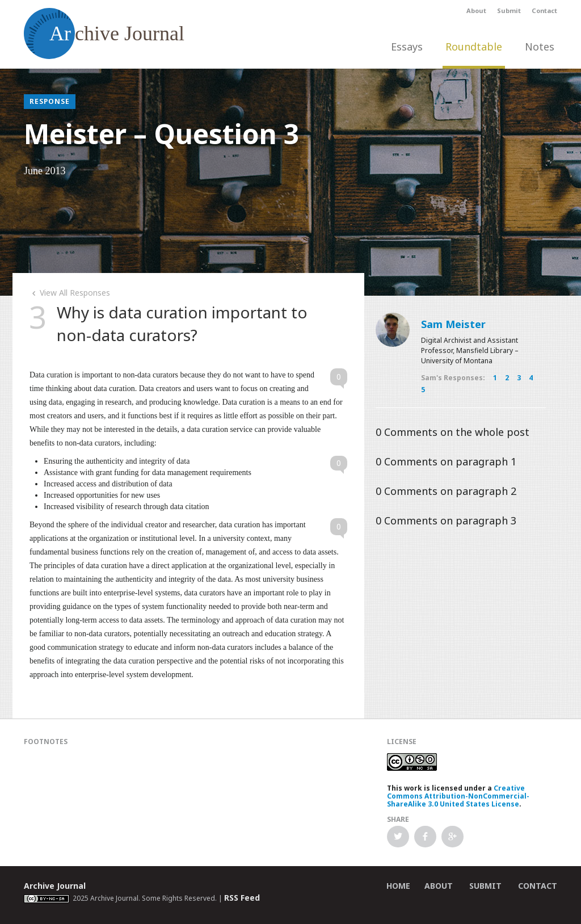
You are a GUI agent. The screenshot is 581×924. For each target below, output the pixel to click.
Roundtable (474, 47)
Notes (540, 47)
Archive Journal (55, 886)
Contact (544, 10)
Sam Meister (453, 324)
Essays (407, 47)
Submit (509, 10)
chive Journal (104, 33)
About (476, 10)
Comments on (452, 432)
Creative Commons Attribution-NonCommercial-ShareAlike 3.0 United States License (458, 796)
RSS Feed (242, 898)
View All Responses (70, 293)
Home (398, 886)
